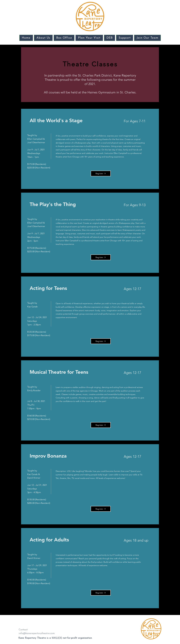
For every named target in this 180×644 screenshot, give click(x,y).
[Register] (101, 173)
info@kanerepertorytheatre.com (37, 633)
